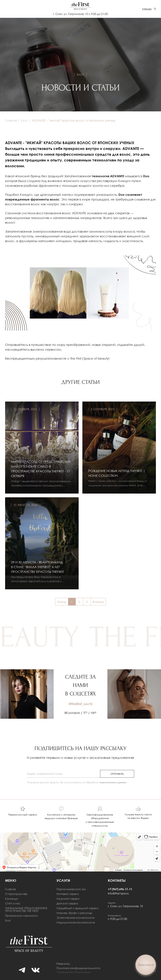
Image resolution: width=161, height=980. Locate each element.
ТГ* (85, 713)
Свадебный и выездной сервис (78, 908)
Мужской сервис (68, 899)
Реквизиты (63, 964)
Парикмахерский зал (71, 889)
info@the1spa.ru (118, 893)
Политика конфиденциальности (78, 968)
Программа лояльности (21, 916)
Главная (10, 889)
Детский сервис (67, 903)
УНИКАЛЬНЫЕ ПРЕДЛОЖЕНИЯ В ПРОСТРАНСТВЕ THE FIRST (26, 910)
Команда (11, 899)
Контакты (117, 880)
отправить (117, 774)
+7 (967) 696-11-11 (120, 889)
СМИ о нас (13, 903)
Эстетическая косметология (75, 918)
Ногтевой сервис (68, 894)
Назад (62, 602)
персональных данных (113, 782)
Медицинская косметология (76, 922)
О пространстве (16, 894)
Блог (8, 920)
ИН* (94, 713)
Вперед (98, 602)
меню (11, 880)
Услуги (63, 880)
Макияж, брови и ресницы (74, 913)
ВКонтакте (72, 713)
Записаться (146, 965)
